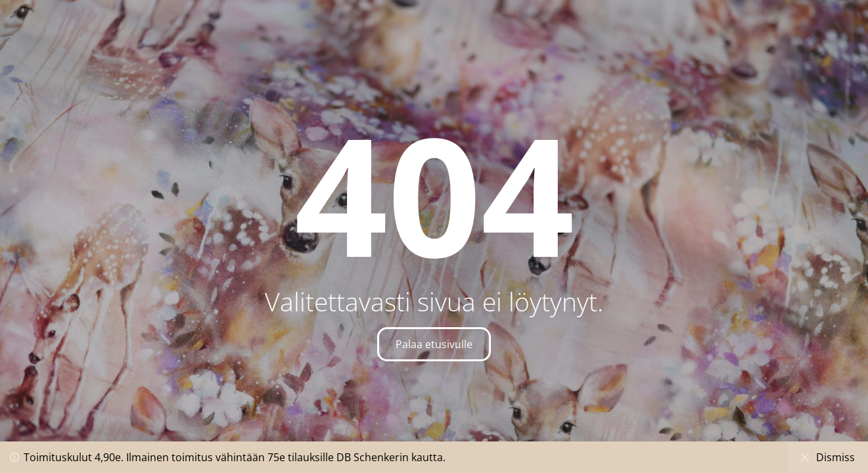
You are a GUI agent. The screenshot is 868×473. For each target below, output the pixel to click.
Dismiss (828, 457)
